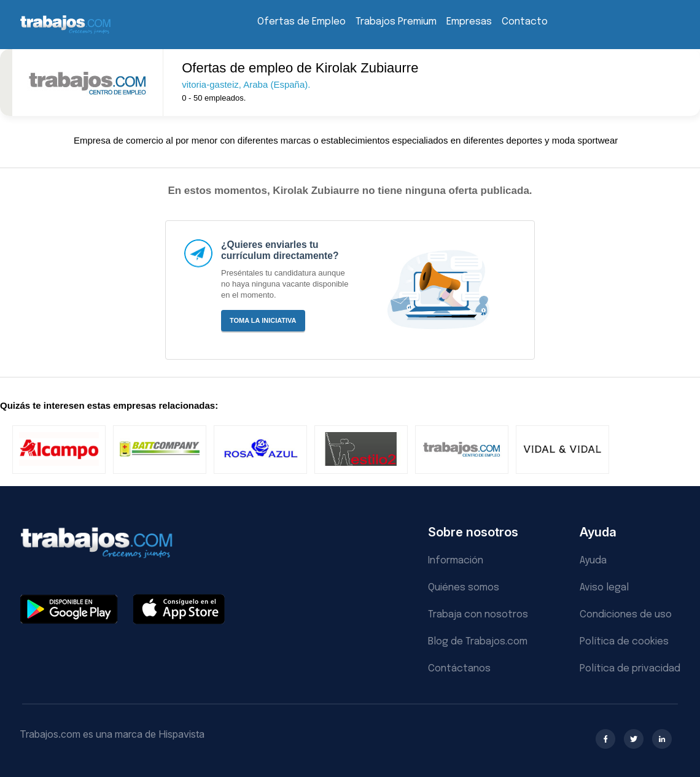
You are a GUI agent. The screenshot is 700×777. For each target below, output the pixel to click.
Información (456, 561)
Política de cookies (624, 642)
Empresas (469, 22)
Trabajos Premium (396, 22)
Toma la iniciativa (263, 320)
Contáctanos (459, 669)
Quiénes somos (464, 588)
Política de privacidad (630, 669)
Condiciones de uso (626, 615)
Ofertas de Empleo (301, 22)
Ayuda (593, 561)
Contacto (525, 22)
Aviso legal (604, 588)
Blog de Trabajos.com (478, 642)
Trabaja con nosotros (478, 615)
